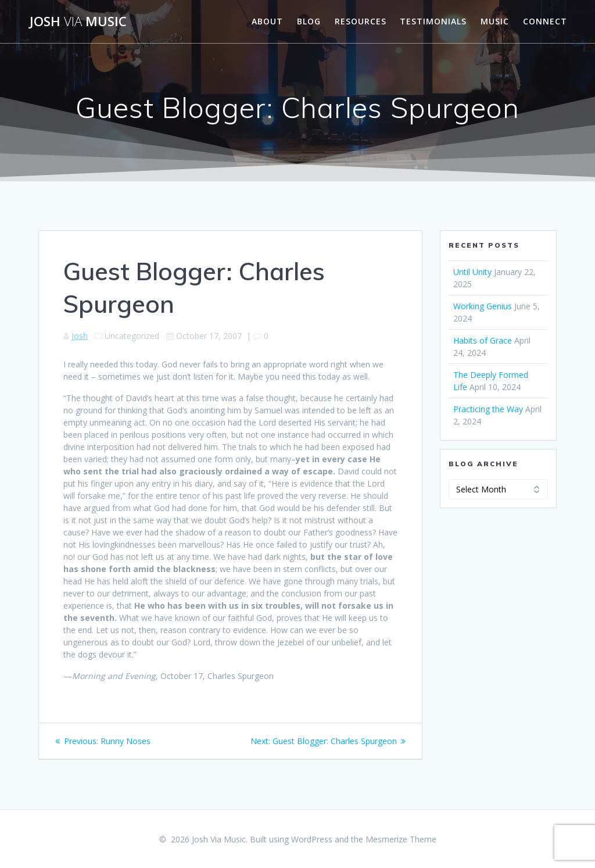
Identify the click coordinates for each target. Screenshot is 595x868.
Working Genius (483, 306)
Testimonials (433, 21)
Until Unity (472, 272)
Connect (545, 21)
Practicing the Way (488, 409)
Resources (361, 21)
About (267, 21)
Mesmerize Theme (401, 839)
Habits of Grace (483, 340)
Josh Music (78, 22)
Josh (80, 336)
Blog (309, 21)
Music (495, 21)
